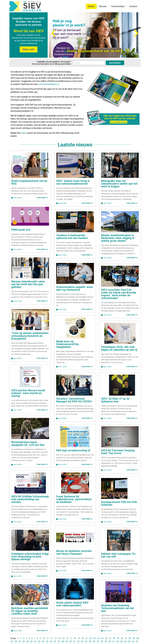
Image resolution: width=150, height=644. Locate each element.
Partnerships (118, 6)
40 (31, 641)
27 (110, 638)
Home (91, 6)
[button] (53, 33)
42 (39, 641)
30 (122, 638)
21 (87, 638)
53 (82, 641)
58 (102, 641)
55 (90, 641)
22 (91, 638)
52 (78, 641)
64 (125, 641)
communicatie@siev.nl (49, 84)
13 (55, 638)
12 (51, 638)
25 (102, 638)
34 (138, 638)
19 (79, 638)
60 (110, 641)
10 (44, 638)
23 (95, 638)
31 (126, 638)
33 (134, 638)
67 (137, 641)
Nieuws (103, 6)
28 (114, 638)
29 (118, 638)
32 (130, 638)
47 (59, 641)
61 (114, 641)
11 (48, 638)
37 (20, 641)
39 (28, 641)
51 (74, 641)
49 (67, 641)
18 (75, 638)
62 (118, 641)
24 (98, 638)
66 (133, 641)
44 (47, 641)
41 (35, 641)
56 (94, 641)
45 (51, 641)
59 (106, 641)
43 (43, 641)
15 (63, 638)
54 (86, 641)
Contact (133, 6)
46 (55, 641)
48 (63, 641)
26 (106, 638)
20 (83, 638)
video (24, 133)
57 (98, 641)
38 (24, 641)
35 (12, 641)
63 (121, 641)
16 (67, 638)
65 (129, 641)
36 (16, 641)
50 (71, 641)
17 (71, 638)
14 (59, 638)
